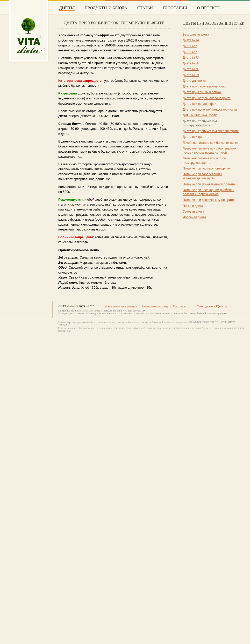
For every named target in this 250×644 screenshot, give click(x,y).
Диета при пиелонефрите (201, 104)
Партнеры (180, 306)
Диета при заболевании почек (204, 86)
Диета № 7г (191, 75)
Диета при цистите (196, 137)
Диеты (67, 8)
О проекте (209, 8)
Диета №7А (191, 58)
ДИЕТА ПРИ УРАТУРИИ (200, 115)
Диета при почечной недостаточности (210, 110)
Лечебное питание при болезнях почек (210, 143)
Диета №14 (191, 40)
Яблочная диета (194, 217)
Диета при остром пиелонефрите (207, 98)
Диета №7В (191, 69)
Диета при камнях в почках (202, 92)
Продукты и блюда (106, 8)
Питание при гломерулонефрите (206, 168)
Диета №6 (190, 46)
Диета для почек (194, 81)
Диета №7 (190, 52)
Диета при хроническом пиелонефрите (211, 131)
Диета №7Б (191, 63)
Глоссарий (175, 8)
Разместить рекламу (155, 306)
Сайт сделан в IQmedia (212, 306)
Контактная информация (121, 306)
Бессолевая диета (196, 35)
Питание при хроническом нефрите (208, 200)
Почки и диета (193, 206)
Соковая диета (193, 212)
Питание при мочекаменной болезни (209, 184)
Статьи (145, 8)
